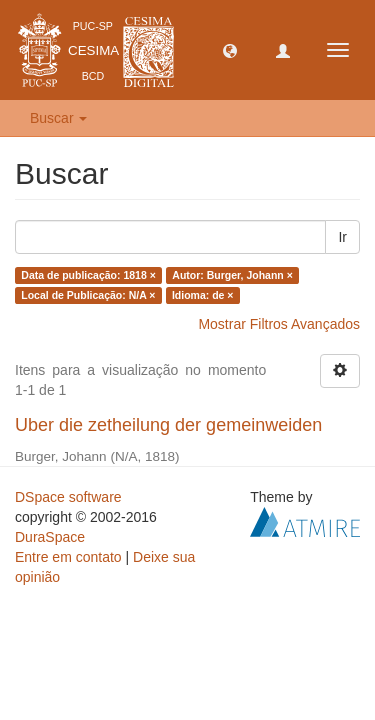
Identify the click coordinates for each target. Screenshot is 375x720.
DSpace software (68, 497)
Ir (342, 237)
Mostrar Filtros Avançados (279, 324)
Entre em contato (68, 557)
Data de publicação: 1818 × (88, 275)
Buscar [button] (58, 118)
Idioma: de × (203, 295)
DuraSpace (50, 537)
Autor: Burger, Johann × (232, 275)
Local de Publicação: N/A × (88, 295)
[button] (230, 50)
